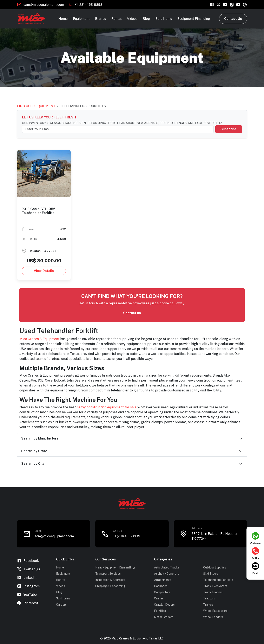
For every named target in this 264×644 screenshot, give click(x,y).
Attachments (163, 580)
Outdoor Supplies (215, 567)
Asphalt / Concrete (167, 574)
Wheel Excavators (215, 611)
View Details (44, 271)
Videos (132, 19)
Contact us (132, 313)
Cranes (159, 598)
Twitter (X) (28, 569)
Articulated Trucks (167, 567)
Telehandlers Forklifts (218, 580)
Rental (117, 19)
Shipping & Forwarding (110, 586)
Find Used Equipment (36, 106)
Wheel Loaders (213, 617)
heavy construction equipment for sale (107, 407)
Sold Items (164, 19)
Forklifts (160, 611)
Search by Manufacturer (41, 438)
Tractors (209, 598)
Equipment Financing (194, 19)
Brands (101, 19)
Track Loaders (213, 592)
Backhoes (161, 586)
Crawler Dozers (164, 605)
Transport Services (108, 574)
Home (63, 19)
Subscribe (229, 129)
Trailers (208, 605)
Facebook (28, 561)
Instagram (28, 586)
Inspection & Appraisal (110, 580)
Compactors (162, 592)
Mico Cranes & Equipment (39, 339)
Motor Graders (164, 617)
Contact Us (233, 19)
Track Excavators (215, 586)
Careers (61, 605)
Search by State (34, 451)
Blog (146, 19)
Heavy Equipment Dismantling (115, 567)
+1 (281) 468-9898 (88, 5)
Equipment (81, 19)
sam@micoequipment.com (44, 5)
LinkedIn (27, 578)
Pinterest (28, 603)
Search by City (33, 464)
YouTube (27, 595)
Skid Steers (211, 574)
